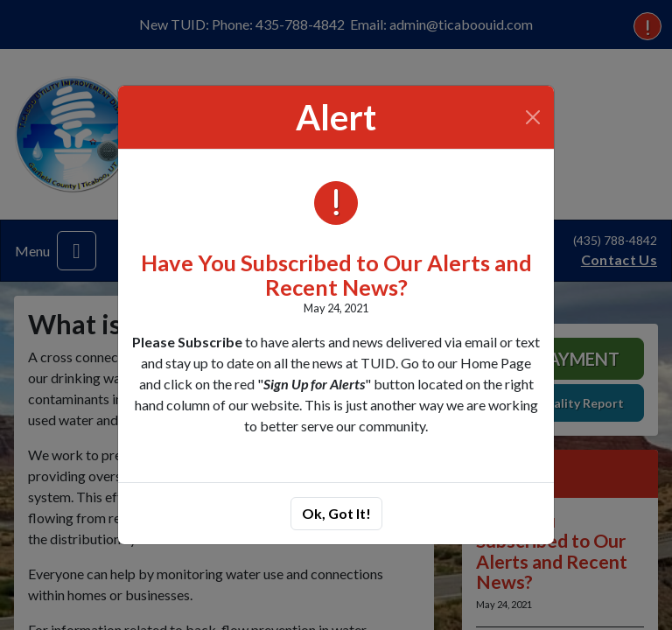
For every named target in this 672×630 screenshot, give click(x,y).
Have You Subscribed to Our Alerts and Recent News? (336, 275)
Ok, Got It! (336, 513)
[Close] (533, 117)
